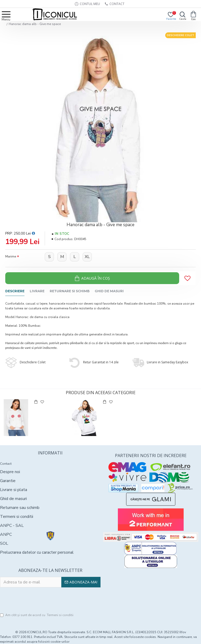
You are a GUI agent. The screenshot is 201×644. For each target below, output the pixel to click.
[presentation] (50, 600)
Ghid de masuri (109, 291)
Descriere (15, 291)
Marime (11, 256)
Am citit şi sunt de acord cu (37, 615)
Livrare (37, 291)
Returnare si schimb (70, 291)
